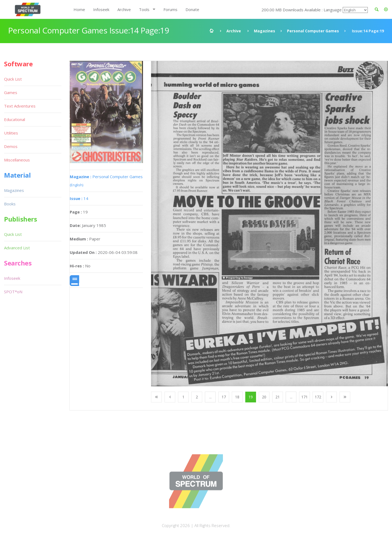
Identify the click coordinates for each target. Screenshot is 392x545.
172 (318, 397)
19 (251, 397)
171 (304, 397)
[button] (386, 9)
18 (237, 397)
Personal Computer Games (313, 31)
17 (224, 397)
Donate (192, 9)
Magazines (265, 31)
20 (264, 397)
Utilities (11, 133)
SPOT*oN (13, 292)
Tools (144, 9)
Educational (15, 119)
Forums (170, 9)
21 (278, 397)
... (210, 397)
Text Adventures (20, 106)
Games (11, 92)
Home (79, 9)
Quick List (13, 79)
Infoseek (101, 9)
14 (79, 198)
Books (10, 204)
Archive (124, 9)
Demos (11, 146)
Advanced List (17, 248)
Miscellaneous (17, 160)
